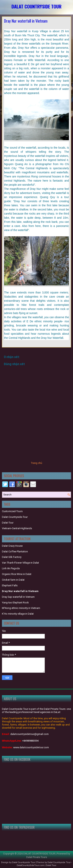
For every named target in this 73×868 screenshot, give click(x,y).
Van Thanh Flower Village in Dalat (20, 563)
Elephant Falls (10, 585)
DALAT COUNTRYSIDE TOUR (36, 6)
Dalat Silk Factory (12, 557)
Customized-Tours (12, 511)
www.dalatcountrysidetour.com (31, 747)
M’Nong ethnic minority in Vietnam (21, 608)
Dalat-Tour (8, 523)
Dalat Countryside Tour (24, 862)
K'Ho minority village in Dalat (18, 614)
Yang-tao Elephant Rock (15, 603)
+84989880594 (30, 741)
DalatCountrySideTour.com (30, 865)
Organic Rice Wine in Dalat (17, 574)
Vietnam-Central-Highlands (17, 528)
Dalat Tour (51, 865)
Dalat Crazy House (12, 546)
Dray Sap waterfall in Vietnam (18, 597)
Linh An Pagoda (11, 568)
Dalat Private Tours (37, 857)
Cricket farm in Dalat (13, 580)
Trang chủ (36, 463)
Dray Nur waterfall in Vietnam (26, 21)
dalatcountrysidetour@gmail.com (29, 734)
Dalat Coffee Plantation (15, 551)
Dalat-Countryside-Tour (15, 517)
